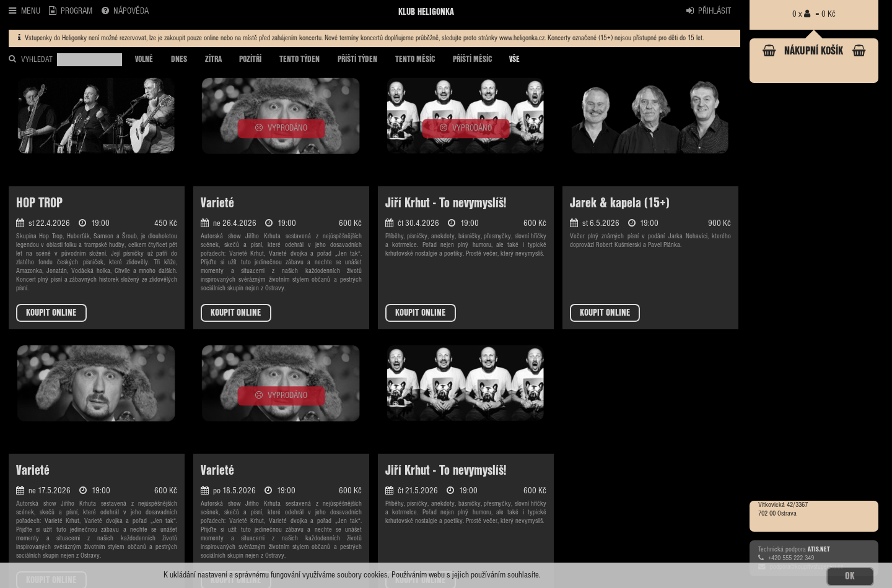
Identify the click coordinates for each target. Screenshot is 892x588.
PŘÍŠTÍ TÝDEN (357, 59)
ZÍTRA (213, 59)
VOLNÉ (144, 59)
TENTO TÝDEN (300, 59)
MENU (24, 11)
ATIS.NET (819, 549)
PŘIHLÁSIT (709, 11)
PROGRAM (71, 11)
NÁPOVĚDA (125, 11)
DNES (179, 59)
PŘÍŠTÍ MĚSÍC (472, 59)
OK (850, 576)
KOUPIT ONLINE (51, 313)
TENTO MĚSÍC (415, 59)
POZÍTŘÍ (250, 59)
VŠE (514, 59)
